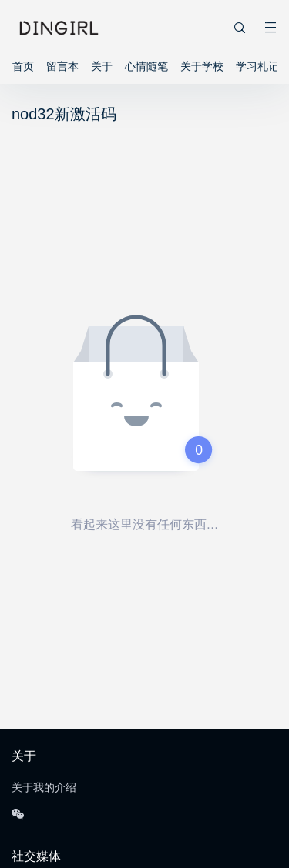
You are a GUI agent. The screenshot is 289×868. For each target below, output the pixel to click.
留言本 (62, 66)
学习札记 (257, 66)
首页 (23, 66)
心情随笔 (146, 66)
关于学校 (202, 66)
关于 (102, 66)
